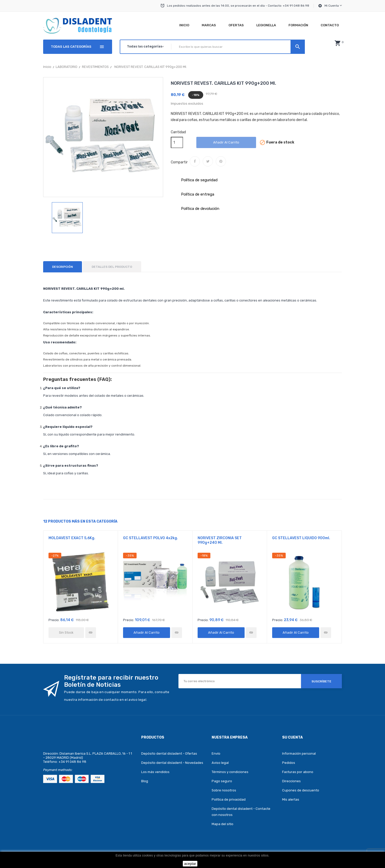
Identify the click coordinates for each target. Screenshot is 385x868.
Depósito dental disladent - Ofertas (169, 754)
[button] (338, 43)
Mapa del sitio (222, 824)
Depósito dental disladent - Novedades (172, 763)
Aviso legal (220, 763)
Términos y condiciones (230, 772)
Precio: (54, 620)
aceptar (190, 864)
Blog (145, 781)
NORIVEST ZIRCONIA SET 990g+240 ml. (220, 540)
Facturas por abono (298, 772)
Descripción (63, 267)
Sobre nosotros (224, 790)
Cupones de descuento (301, 790)
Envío (216, 754)
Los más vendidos (155, 772)
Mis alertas (291, 799)
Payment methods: (58, 770)
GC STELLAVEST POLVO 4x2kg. (151, 538)
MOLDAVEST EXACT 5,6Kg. (72, 538)
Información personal (299, 754)
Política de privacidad (229, 799)
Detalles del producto (112, 267)
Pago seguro (222, 781)
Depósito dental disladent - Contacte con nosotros (241, 812)
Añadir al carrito (226, 142)
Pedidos (289, 763)
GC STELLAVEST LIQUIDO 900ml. (301, 538)
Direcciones (291, 781)
